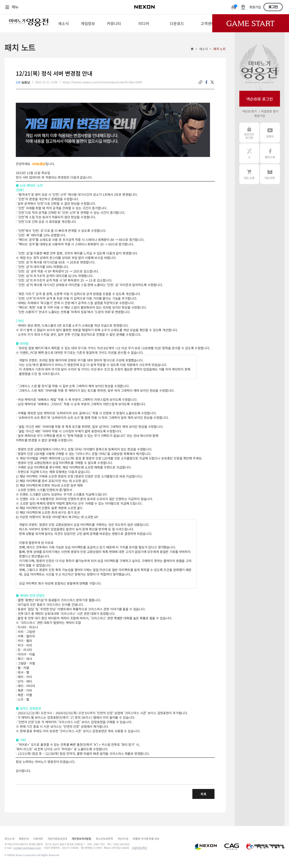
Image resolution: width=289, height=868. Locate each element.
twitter (212, 82)
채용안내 (24, 839)
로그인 (273, 7)
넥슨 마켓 (270, 174)
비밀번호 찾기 (270, 111)
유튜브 (270, 133)
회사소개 (9, 839)
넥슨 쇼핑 (249, 174)
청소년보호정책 (104, 839)
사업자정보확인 (139, 848)
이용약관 (38, 839)
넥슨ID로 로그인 (260, 99)
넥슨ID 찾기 (249, 111)
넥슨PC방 (123, 839)
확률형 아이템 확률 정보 (146, 839)
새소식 (204, 49)
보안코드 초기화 (249, 133)
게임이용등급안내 (57, 839)
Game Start (251, 23)
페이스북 (270, 153)
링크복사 (200, 82)
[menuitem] (63, 23)
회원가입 (255, 7)
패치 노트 (220, 49)
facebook (206, 82)
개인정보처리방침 (81, 839)
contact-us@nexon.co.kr (27, 848)
